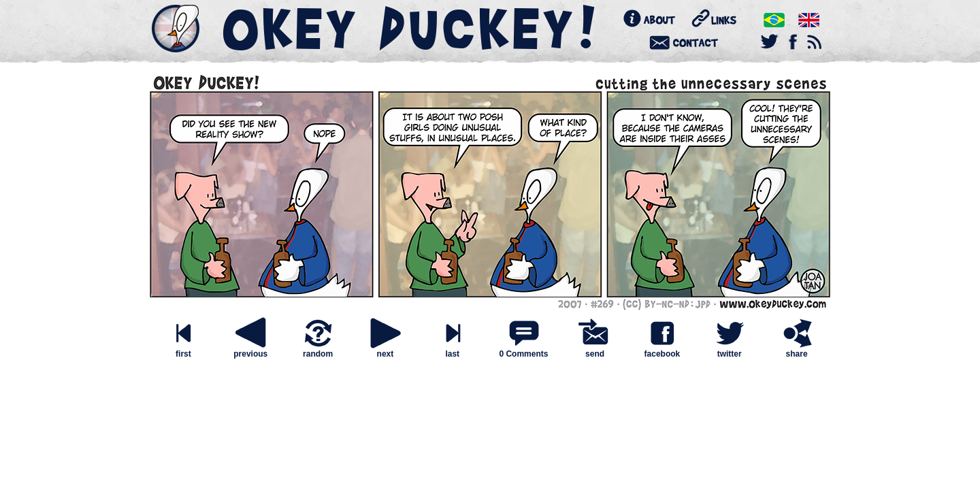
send (595, 350)
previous (250, 350)
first (183, 350)
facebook (662, 350)
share (797, 350)
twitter (730, 350)
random (318, 350)
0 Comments (523, 354)
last (453, 350)
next (385, 350)
